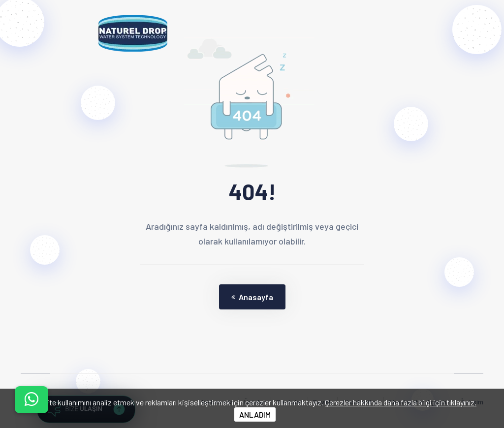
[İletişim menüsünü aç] (31, 400)
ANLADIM (255, 414)
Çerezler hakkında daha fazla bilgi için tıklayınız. (401, 402)
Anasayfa (252, 297)
